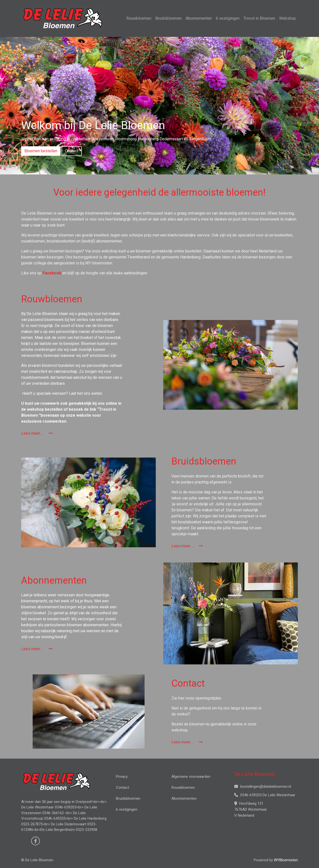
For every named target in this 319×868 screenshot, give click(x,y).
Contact (72, 151)
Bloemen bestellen (41, 151)
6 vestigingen (228, 18)
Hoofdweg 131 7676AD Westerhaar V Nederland (251, 809)
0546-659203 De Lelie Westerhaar (265, 795)
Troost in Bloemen (259, 18)
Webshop (287, 18)
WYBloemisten (286, 860)
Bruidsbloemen (168, 18)
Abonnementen (199, 18)
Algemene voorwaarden (191, 777)
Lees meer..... (37, 433)
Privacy (122, 777)
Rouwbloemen (139, 18)
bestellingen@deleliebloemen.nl (263, 787)
